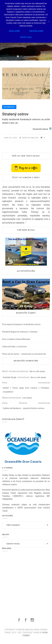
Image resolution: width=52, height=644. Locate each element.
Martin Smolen (30, 138)
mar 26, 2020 (11, 138)
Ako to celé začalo (37, 371)
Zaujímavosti (9, 107)
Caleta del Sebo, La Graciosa (14, 347)
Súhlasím (14, 31)
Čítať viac (26, 37)
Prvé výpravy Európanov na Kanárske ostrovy (21, 324)
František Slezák (10, 377)
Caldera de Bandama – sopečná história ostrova (24, 408)
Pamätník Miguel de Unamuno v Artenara (20, 332)
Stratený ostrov (15, 114)
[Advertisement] (26, 581)
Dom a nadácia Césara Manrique (16, 339)
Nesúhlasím (36, 31)
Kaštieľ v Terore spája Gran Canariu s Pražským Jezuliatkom (26, 390)
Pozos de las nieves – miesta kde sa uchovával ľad (24, 354)
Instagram (33, 620)
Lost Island (27, 398)
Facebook (19, 620)
